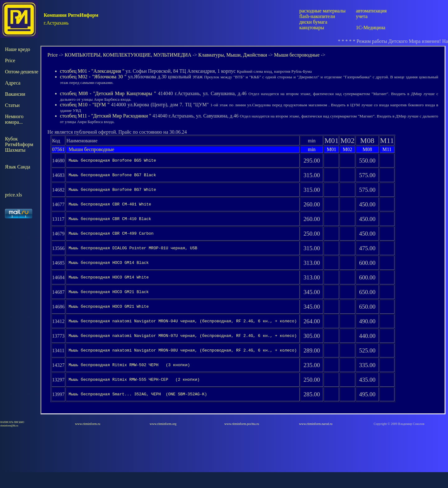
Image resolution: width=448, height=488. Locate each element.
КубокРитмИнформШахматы (19, 144)
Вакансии (15, 94)
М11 (387, 149)
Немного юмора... (14, 119)
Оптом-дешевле (22, 72)
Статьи (12, 105)
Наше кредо (18, 49)
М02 (348, 149)
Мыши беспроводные (297, 55)
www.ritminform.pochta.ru (242, 440)
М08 (367, 149)
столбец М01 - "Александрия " (92, 71)
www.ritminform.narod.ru (316, 440)
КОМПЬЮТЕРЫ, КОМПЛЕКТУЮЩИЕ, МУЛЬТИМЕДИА (128, 55)
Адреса (13, 83)
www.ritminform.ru (88, 440)
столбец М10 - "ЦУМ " (85, 105)
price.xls (14, 195)
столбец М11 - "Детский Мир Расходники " (106, 116)
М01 (331, 149)
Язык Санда (18, 167)
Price (10, 60)
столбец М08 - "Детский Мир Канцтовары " (108, 93)
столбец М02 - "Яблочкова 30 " (93, 77)
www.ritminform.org (163, 440)
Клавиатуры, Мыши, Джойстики (233, 55)
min (312, 149)
